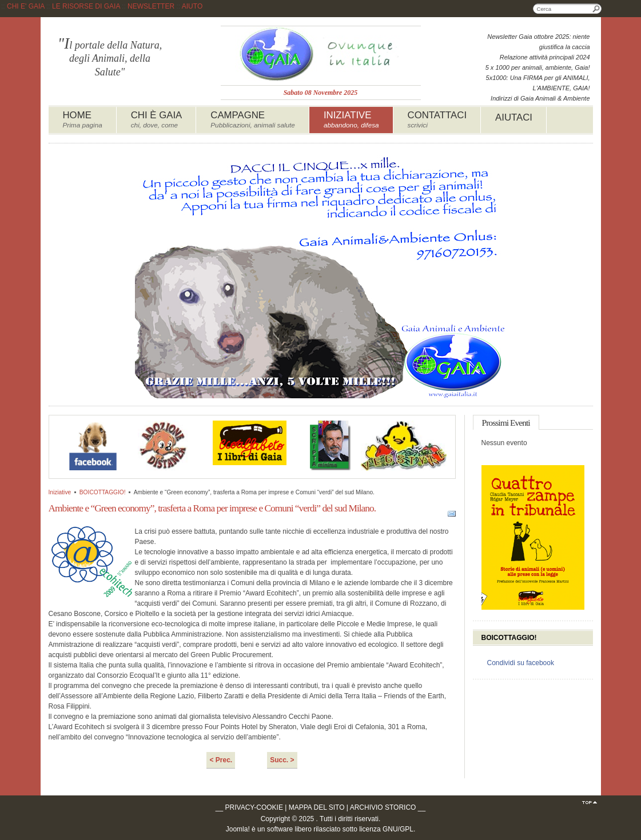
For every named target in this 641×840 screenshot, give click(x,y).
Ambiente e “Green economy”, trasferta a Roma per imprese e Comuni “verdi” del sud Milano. (212, 508)
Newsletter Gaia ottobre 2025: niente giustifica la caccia (538, 42)
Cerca (596, 9)
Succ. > (282, 760)
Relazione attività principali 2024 (545, 57)
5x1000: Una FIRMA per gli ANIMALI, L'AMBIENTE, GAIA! (538, 83)
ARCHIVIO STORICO (383, 807)
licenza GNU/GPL (386, 829)
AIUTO (192, 6)
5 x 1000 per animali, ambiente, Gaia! (538, 67)
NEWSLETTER (151, 6)
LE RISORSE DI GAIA (86, 6)
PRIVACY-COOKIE (254, 807)
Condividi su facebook (521, 663)
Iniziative (60, 492)
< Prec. (221, 760)
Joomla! (238, 829)
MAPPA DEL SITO (317, 807)
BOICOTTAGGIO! (103, 492)
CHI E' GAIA (26, 6)
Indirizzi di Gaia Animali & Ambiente (540, 98)
